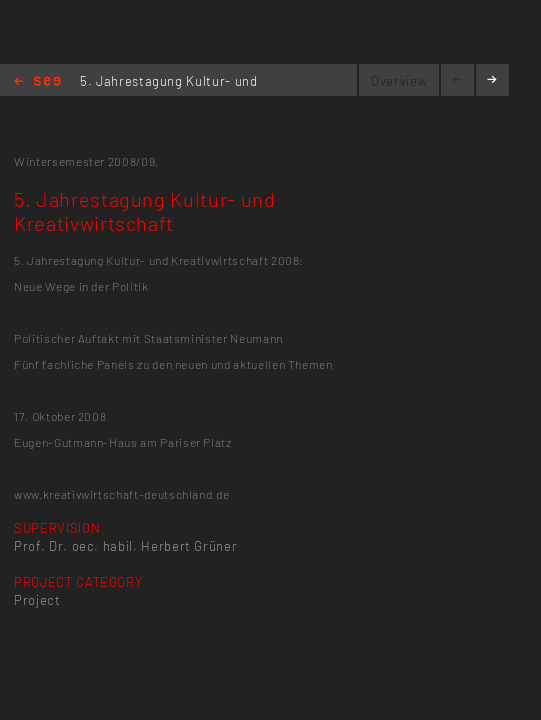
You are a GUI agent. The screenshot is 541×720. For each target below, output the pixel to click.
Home (37, 82)
